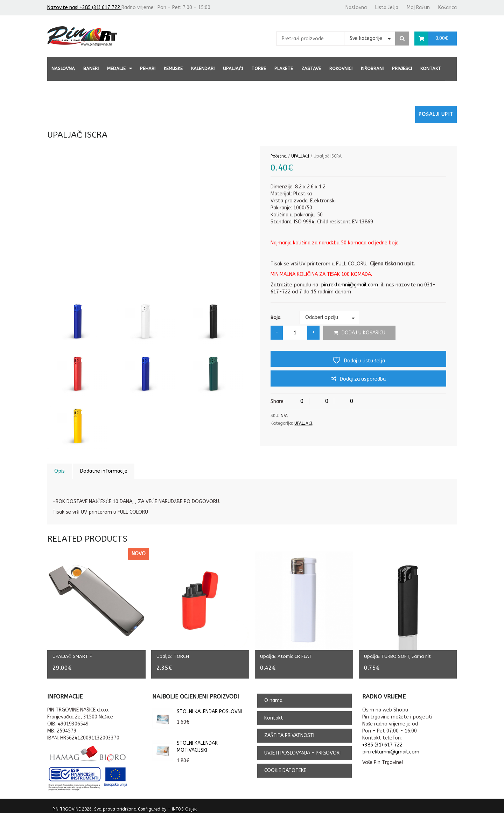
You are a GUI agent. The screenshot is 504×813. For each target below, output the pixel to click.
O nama (273, 696)
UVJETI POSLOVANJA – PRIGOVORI (302, 748)
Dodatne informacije (104, 471)
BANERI (91, 68)
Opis (59, 471)
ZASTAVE (311, 68)
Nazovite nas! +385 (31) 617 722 (84, 8)
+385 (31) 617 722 (382, 740)
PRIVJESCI (402, 68)
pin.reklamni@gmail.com (349, 285)
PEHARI (148, 68)
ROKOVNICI (341, 68)
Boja (275, 317)
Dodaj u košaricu (363, 333)
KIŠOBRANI (372, 68)
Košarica (447, 8)
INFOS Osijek (184, 804)
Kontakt (431, 68)
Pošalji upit (436, 114)
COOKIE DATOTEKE (285, 766)
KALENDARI (203, 68)
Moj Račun (418, 8)
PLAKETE (284, 68)
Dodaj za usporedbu (363, 379)
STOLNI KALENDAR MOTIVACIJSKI (185, 742)
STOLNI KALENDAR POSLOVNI (197, 707)
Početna (278, 156)
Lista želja (387, 8)
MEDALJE (116, 68)
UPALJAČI (233, 68)
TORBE (259, 68)
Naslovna (356, 8)
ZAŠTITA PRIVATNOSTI (289, 731)
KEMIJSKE (173, 68)
